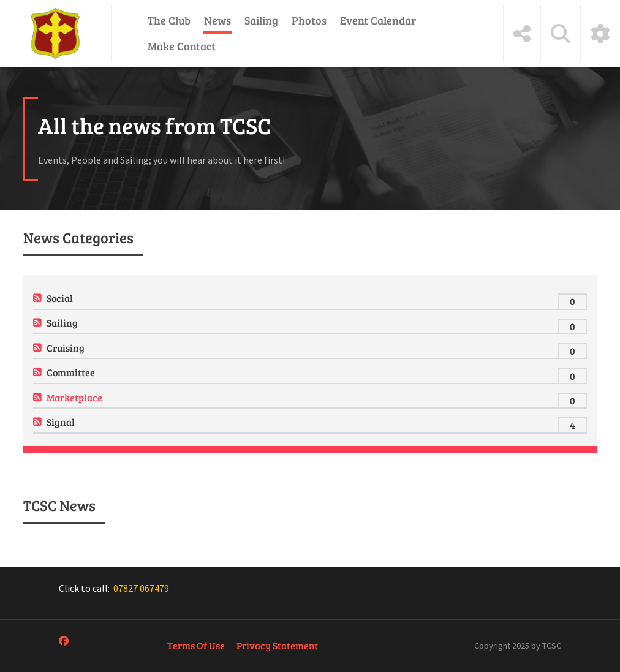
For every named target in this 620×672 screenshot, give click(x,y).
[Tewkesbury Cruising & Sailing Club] (55, 33)
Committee (71, 372)
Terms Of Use (196, 645)
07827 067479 (141, 588)
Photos (309, 20)
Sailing (261, 20)
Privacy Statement (277, 645)
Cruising (66, 348)
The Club (169, 20)
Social (60, 298)
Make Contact (182, 46)
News (217, 20)
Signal (61, 422)
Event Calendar (378, 20)
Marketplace (74, 397)
